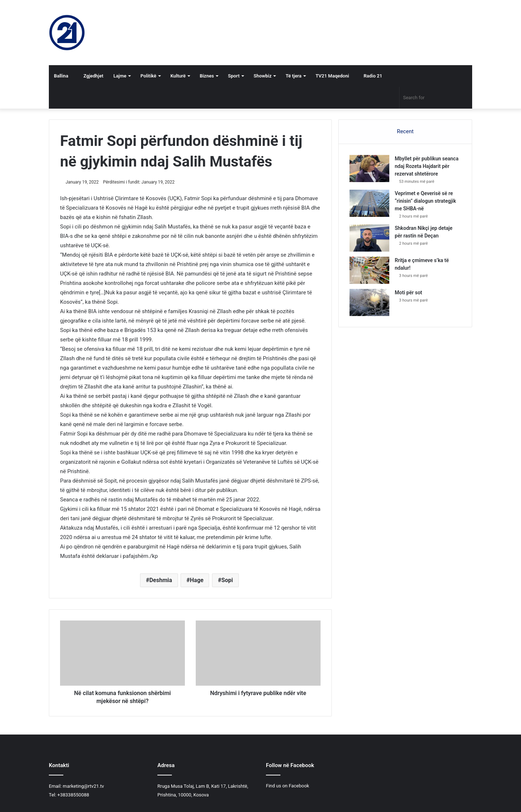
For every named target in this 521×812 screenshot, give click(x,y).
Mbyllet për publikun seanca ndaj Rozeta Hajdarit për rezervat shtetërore (427, 166)
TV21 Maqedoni (332, 76)
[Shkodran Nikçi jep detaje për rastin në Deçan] (369, 238)
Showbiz (262, 76)
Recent (405, 131)
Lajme (120, 76)
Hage (197, 580)
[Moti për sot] (369, 302)
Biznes (207, 76)
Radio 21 (371, 76)
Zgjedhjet (91, 76)
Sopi (227, 580)
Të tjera (293, 76)
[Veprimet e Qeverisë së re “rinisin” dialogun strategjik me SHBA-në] (369, 203)
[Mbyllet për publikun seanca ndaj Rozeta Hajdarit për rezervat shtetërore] (369, 169)
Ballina (61, 76)
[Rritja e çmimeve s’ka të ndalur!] (369, 270)
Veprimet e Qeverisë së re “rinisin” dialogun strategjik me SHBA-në (425, 201)
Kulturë (178, 76)
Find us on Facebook (287, 786)
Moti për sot (408, 293)
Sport (234, 76)
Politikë (148, 76)
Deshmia (161, 580)
